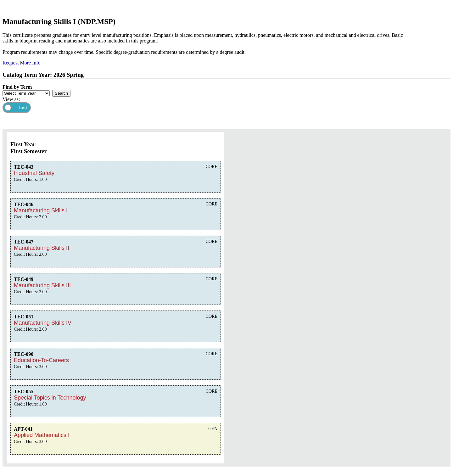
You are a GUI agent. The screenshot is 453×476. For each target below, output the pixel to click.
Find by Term (17, 87)
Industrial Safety (34, 173)
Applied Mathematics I (42, 435)
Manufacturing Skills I (41, 210)
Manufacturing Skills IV (43, 323)
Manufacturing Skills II (42, 248)
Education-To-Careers (41, 360)
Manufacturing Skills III (42, 285)
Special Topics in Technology (50, 398)
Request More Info (22, 63)
